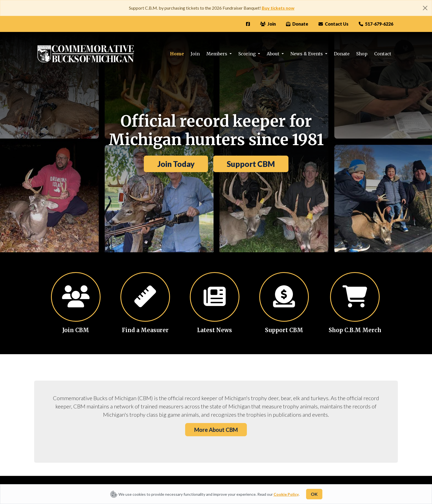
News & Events (307, 54)
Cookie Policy (286, 494)
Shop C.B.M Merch (355, 330)
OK (314, 494)
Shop (362, 54)
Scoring (248, 54)
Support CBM (251, 164)
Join (195, 54)
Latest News (214, 330)
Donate (342, 54)
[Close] (425, 8)
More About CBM (216, 430)
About (274, 54)
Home (177, 54)
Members (217, 54)
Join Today (176, 164)
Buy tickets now (278, 8)
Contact (383, 54)
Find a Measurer (145, 330)
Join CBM (76, 330)
